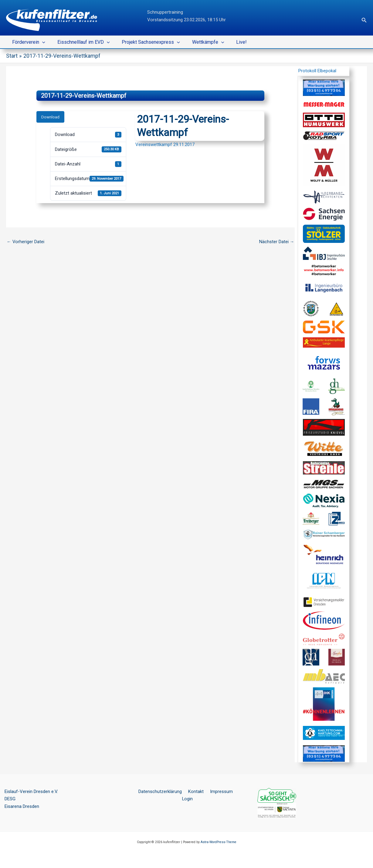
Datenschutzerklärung (155, 791)
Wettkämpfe (200, 42)
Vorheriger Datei (26, 242)
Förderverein (27, 42)
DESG (10, 799)
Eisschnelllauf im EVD (80, 42)
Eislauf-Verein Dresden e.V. (31, 791)
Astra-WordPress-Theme (219, 842)
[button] (364, 20)
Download (50, 117)
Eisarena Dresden (22, 806)
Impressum (213, 791)
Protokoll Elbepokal (317, 71)
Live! (231, 42)
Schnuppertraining (165, 12)
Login (234, 791)
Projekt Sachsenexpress (145, 42)
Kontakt (189, 791)
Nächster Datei (276, 242)
